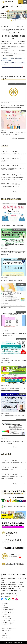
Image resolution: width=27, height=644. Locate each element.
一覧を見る (15, 138)
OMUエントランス (7, 617)
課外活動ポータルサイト (8, 622)
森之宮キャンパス (7, 615)
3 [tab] (16, 21)
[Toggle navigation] (25, 2)
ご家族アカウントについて (8, 611)
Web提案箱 (19, 58)
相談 (12, 58)
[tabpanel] (13, 15)
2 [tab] (14, 21)
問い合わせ (5, 58)
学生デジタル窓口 (7, 618)
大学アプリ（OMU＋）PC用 (9, 620)
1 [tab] (11, 21)
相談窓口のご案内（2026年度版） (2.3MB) (12, 67)
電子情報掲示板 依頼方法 (9, 609)
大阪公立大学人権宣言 (8, 624)
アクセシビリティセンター (8, 613)
